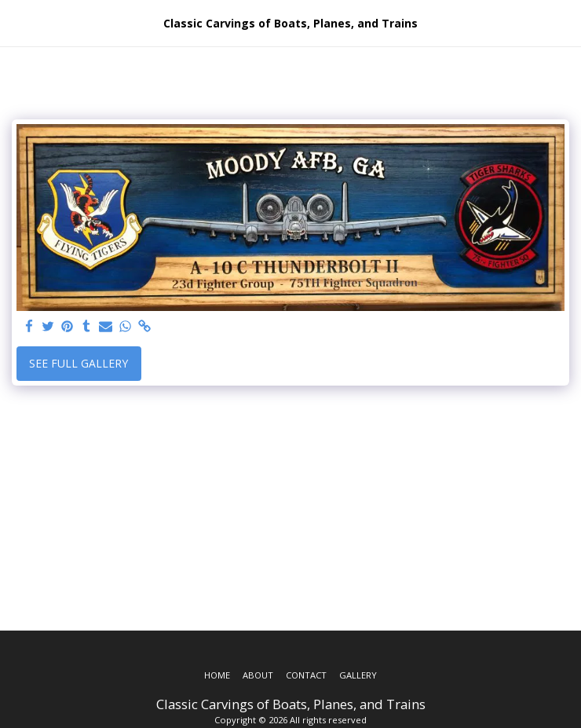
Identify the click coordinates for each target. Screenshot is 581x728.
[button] (17, 22)
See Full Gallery (79, 363)
